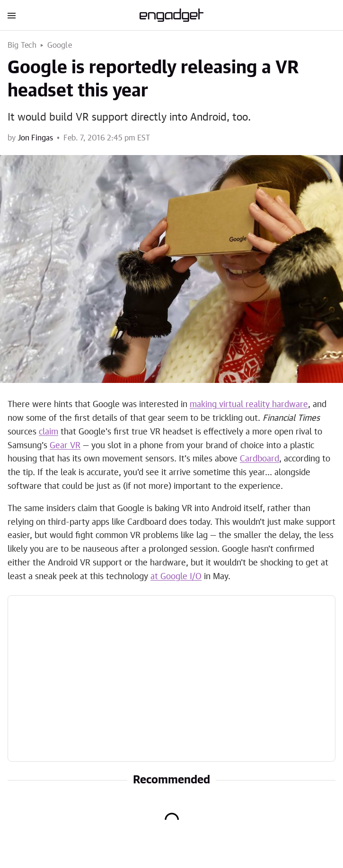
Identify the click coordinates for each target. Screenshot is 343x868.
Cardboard (259, 459)
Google (60, 45)
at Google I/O (176, 577)
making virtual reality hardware (249, 405)
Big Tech (22, 45)
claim (48, 432)
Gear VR (65, 446)
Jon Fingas (35, 138)
